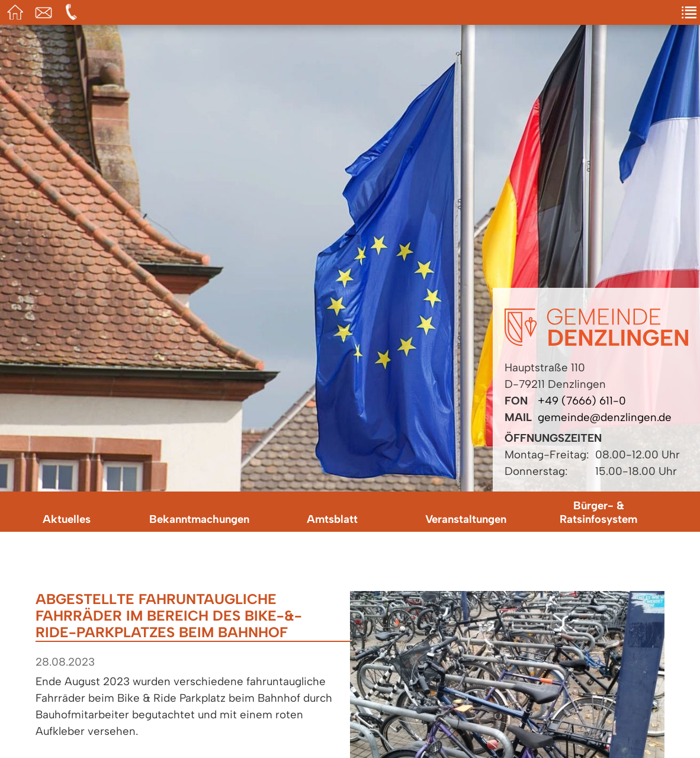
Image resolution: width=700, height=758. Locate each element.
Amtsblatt (332, 519)
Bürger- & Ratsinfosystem (598, 512)
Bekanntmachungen (199, 519)
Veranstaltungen (466, 519)
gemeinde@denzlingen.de (605, 417)
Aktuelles (67, 519)
